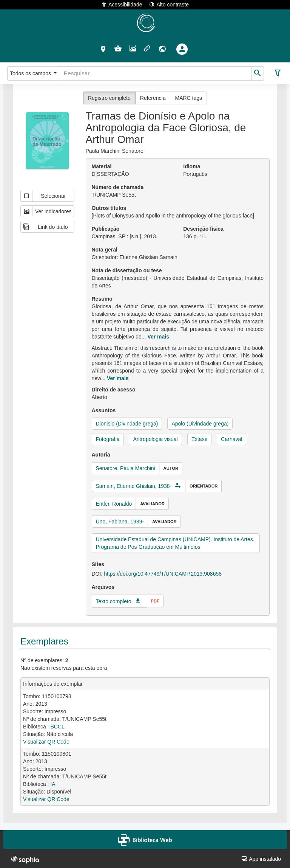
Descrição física (203, 229)
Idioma (192, 166)
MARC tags (188, 98)
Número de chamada (118, 187)
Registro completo (109, 98)
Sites (98, 564)
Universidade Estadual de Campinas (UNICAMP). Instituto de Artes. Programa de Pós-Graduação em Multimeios (175, 543)
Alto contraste (169, 4)
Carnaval (231, 439)
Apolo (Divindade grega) (200, 424)
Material (102, 166)
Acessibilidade (122, 4)
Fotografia (108, 439)
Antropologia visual (155, 439)
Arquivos (103, 587)
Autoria (101, 455)
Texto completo (114, 601)
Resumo (102, 299)
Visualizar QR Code (46, 742)
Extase (200, 439)
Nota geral (105, 250)
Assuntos (104, 410)
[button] (103, 49)
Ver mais (158, 337)
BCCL (57, 727)
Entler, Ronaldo (114, 504)
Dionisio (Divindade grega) (127, 424)
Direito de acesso (114, 390)
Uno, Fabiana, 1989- (120, 522)
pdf (155, 601)
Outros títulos (109, 208)
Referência (153, 98)
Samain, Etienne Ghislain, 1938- (134, 486)
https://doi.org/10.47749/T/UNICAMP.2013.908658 (163, 574)
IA (53, 784)
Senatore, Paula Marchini (126, 468)
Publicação (106, 229)
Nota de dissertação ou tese (127, 270)
